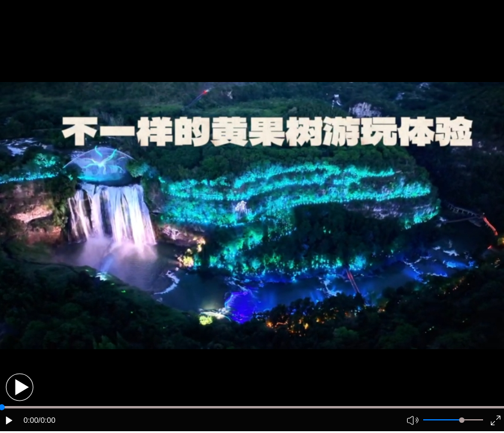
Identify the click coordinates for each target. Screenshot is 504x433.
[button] (19, 387)
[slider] (462, 420)
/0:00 (47, 420)
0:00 (31, 420)
